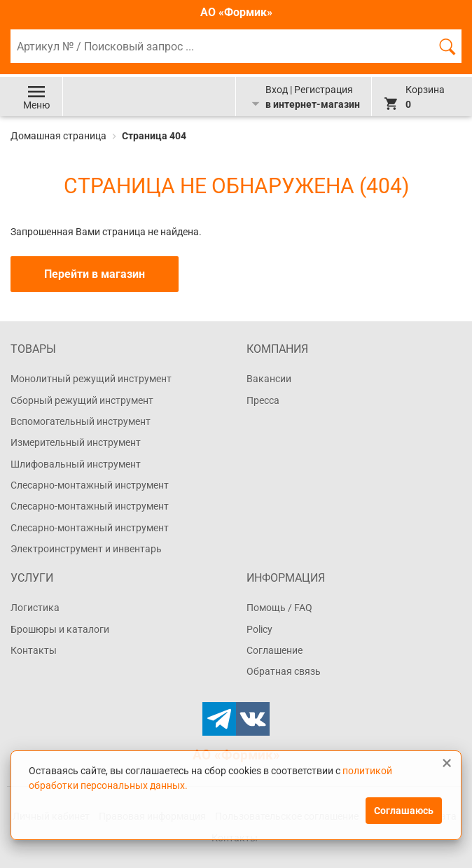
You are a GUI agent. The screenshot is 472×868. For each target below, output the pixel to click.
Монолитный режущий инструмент (91, 379)
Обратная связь (284, 671)
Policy (259, 629)
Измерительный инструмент (76, 442)
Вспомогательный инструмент (81, 421)
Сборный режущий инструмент (82, 400)
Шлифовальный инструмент (76, 464)
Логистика (35, 608)
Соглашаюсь (404, 811)
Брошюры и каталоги (60, 629)
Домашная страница (60, 136)
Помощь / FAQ (279, 608)
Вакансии (269, 379)
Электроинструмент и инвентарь (86, 549)
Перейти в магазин (95, 274)
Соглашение (275, 650)
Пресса (263, 400)
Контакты (34, 650)
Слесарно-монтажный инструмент (90, 485)
